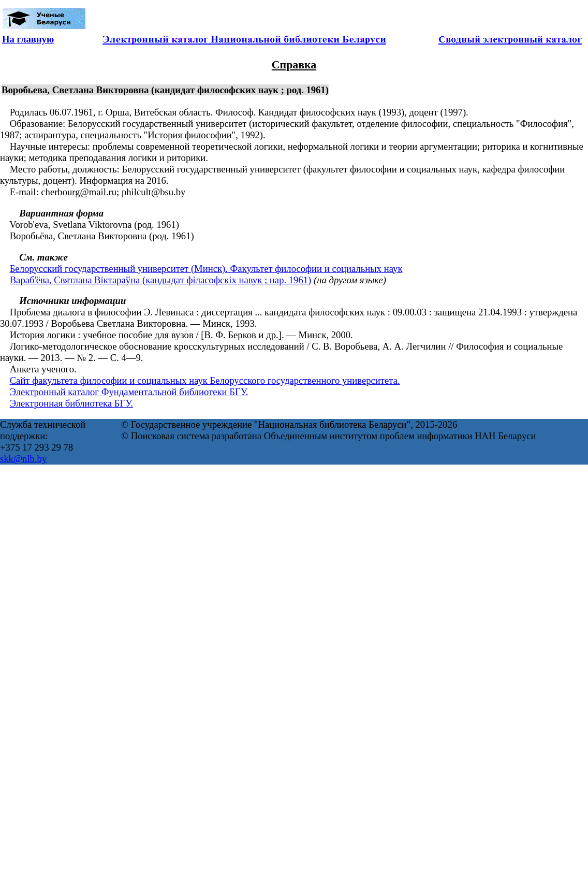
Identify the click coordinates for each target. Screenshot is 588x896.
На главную (28, 39)
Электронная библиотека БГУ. (71, 403)
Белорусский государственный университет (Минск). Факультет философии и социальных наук (206, 269)
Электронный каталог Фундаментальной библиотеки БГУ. (129, 392)
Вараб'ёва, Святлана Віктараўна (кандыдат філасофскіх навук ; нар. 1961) (161, 280)
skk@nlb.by (23, 459)
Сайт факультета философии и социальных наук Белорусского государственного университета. (205, 380)
